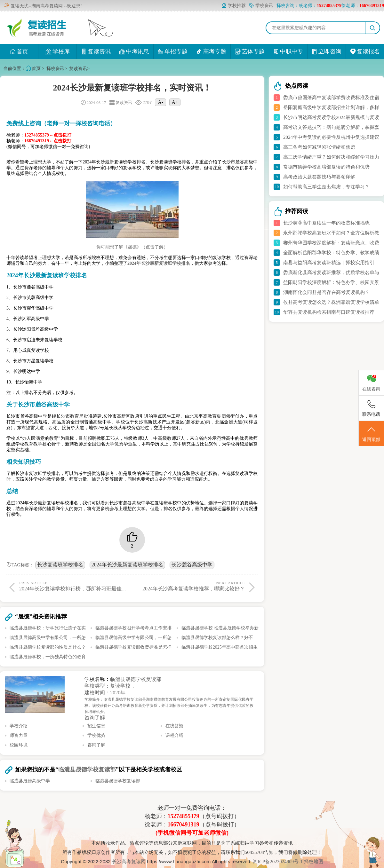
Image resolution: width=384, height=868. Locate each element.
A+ (175, 102)
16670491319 (184, 825)
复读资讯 (96, 51)
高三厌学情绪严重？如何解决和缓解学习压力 (331, 157)
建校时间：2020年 (105, 693)
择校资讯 (55, 69)
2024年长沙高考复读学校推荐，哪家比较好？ (190, 586)
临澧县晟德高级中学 (30, 781)
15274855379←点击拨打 (48, 135)
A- (160, 102)
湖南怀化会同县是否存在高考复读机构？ (326, 292)
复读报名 (365, 51)
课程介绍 (174, 735)
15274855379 (184, 816)
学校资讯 (261, 6)
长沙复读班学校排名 (60, 565)
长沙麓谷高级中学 (192, 565)
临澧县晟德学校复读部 (136, 679)
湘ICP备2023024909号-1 (278, 862)
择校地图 (314, 862)
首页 (19, 51)
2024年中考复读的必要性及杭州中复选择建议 (331, 137)
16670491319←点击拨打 (48, 141)
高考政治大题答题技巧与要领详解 (319, 177)
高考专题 (211, 51)
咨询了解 (95, 718)
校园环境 (19, 745)
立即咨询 (327, 51)
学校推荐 (234, 6)
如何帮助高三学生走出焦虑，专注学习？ (326, 187)
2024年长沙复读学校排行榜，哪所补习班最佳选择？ (78, 586)
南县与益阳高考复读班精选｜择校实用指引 (329, 263)
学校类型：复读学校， (110, 686)
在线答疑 (174, 726)
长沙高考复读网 (129, 862)
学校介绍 (19, 726)
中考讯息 (134, 51)
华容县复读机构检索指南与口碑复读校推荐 (329, 312)
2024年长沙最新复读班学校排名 (127, 565)
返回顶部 (371, 434)
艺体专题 (250, 51)
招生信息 (96, 726)
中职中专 (288, 51)
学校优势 (96, 735)
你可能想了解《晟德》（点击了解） (132, 247)
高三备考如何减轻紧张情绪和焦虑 (319, 147)
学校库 (57, 51)
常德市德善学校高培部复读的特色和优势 (326, 167)
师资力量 (19, 735)
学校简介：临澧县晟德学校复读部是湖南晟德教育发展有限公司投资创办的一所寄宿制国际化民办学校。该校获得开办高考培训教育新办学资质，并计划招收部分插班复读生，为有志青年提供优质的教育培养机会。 (169, 706)
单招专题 (173, 51)
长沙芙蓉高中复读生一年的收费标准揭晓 (326, 223)
